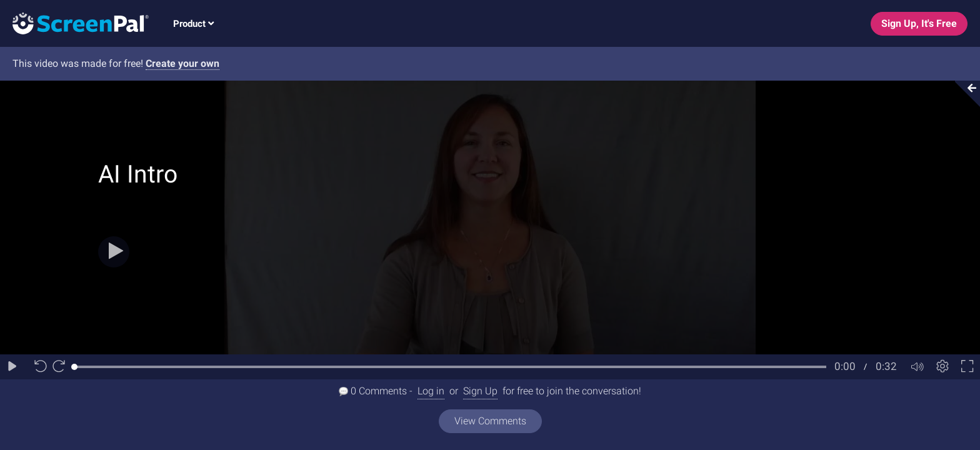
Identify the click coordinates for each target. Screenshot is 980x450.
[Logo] (74, 23)
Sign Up (480, 391)
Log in (431, 391)
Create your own (182, 63)
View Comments (490, 421)
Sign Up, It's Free (919, 23)
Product (193, 24)
